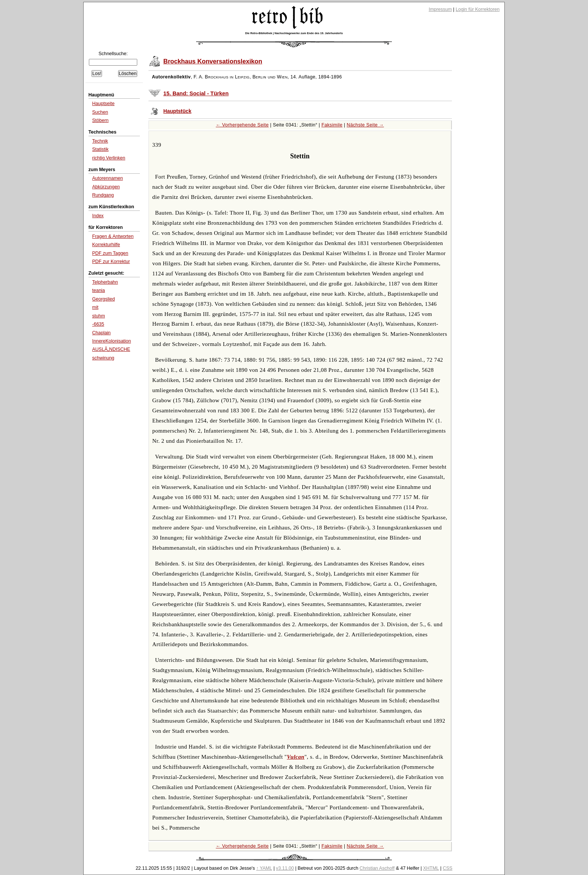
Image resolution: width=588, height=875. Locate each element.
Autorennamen (108, 178)
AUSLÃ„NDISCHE (111, 349)
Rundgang (103, 195)
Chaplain (101, 333)
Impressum (440, 9)
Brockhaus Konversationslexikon (213, 61)
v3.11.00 (285, 868)
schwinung (103, 358)
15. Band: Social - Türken (196, 93)
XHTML (431, 868)
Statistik (100, 149)
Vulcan (296, 757)
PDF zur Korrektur (111, 262)
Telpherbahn (105, 282)
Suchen (100, 112)
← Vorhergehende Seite (242, 125)
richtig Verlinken (109, 158)
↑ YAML (264, 868)
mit (95, 307)
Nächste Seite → (365, 125)
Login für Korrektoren (478, 9)
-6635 (98, 324)
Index (98, 216)
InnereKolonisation (112, 341)
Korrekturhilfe (106, 245)
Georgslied (103, 299)
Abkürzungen (106, 187)
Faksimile (332, 125)
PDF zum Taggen (110, 253)
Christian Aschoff (377, 868)
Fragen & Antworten (113, 236)
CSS (448, 868)
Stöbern (100, 120)
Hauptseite (103, 104)
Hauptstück (178, 111)
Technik (100, 141)
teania (99, 290)
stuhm (99, 316)
